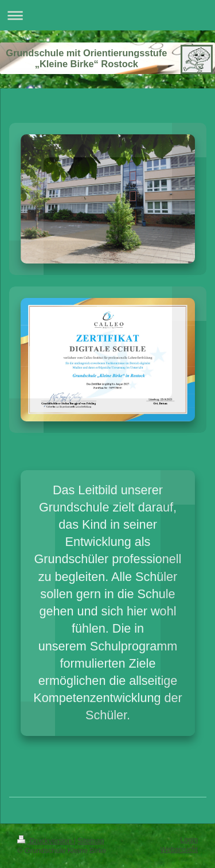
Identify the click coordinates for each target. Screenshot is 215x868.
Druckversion (45, 841)
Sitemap (91, 841)
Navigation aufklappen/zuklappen (107, 15)
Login (189, 840)
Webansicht (179, 850)
